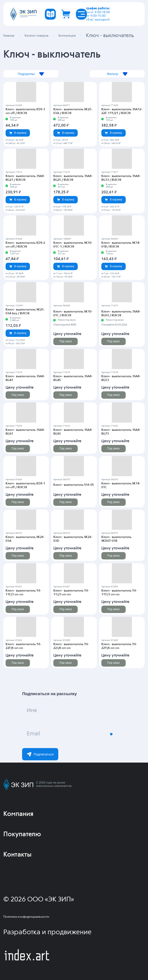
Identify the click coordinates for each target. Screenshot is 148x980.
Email (34, 734)
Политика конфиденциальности (26, 917)
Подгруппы (31, 74)
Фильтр (117, 74)
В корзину (18, 133)
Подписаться (40, 754)
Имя (32, 711)
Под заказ (66, 341)
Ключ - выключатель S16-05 (74, 485)
